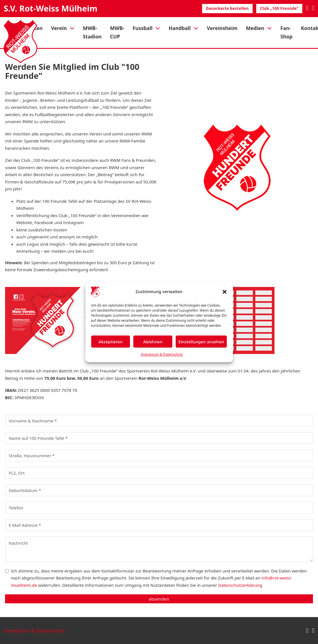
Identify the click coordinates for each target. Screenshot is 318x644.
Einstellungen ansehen (201, 342)
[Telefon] (159, 508)
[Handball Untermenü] (196, 28)
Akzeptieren (111, 342)
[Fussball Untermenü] (158, 28)
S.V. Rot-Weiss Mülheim (51, 8)
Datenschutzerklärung (240, 585)
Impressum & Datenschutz (162, 354)
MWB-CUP (117, 32)
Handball (180, 28)
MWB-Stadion (92, 32)
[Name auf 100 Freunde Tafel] (159, 438)
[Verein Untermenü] (72, 28)
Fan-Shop (286, 32)
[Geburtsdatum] (159, 490)
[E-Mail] (159, 525)
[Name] (159, 421)
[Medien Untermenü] (269, 28)
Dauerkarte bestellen (227, 8)
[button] (225, 292)
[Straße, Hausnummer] (159, 456)
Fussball (143, 28)
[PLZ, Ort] (159, 473)
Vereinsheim (222, 28)
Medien (255, 28)
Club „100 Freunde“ (279, 8)
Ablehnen (153, 342)
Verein (59, 28)
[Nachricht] (159, 549)
